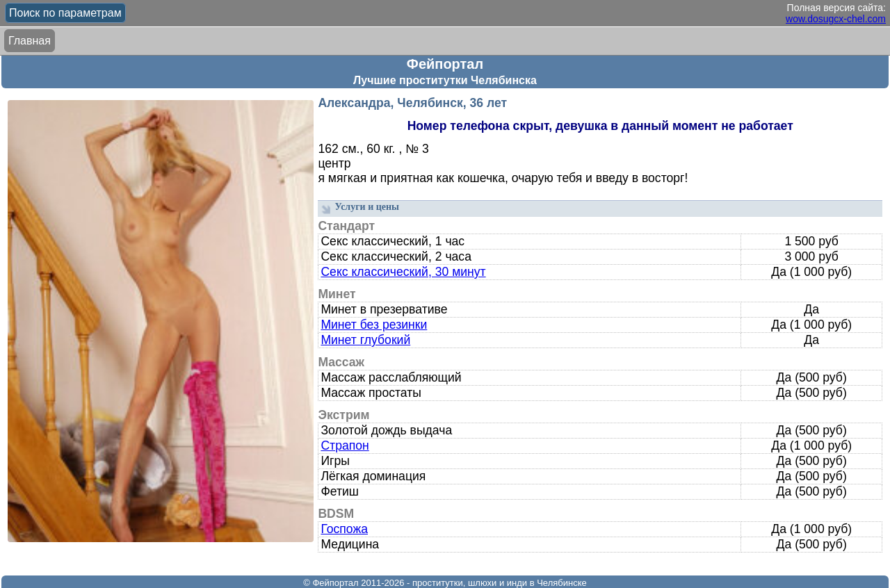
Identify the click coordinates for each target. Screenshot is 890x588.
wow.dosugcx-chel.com (836, 19)
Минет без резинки (374, 325)
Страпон (345, 446)
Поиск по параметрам (65, 13)
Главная (30, 41)
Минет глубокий (365, 340)
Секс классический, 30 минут (403, 272)
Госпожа (344, 529)
